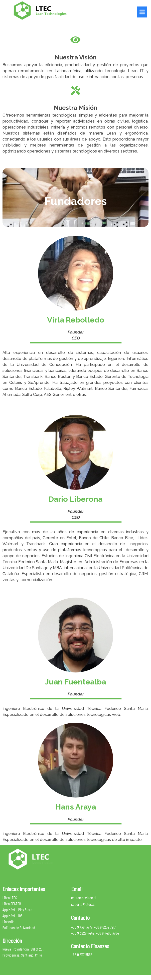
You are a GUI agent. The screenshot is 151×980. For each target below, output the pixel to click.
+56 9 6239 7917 (105, 927)
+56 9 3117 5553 (82, 954)
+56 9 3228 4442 (83, 933)
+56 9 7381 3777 (82, 927)
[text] (76, 201)
